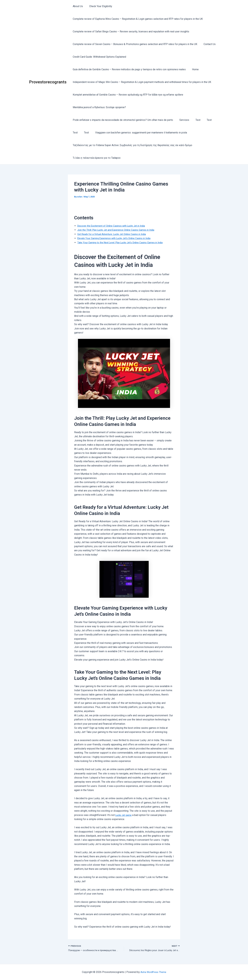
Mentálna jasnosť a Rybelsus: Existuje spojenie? (99, 107)
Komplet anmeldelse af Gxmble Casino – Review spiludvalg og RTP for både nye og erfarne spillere (127, 95)
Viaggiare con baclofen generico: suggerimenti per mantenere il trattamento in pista (138, 133)
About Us (77, 6)
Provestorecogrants (48, 82)
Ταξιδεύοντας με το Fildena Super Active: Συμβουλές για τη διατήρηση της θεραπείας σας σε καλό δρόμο (132, 145)
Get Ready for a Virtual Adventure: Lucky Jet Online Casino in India (114, 234)
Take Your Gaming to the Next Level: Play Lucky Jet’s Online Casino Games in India (123, 242)
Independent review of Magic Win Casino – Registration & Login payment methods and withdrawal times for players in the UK (141, 82)
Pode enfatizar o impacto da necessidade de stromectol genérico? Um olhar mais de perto (122, 120)
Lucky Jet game (124, 815)
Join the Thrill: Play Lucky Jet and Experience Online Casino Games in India (119, 230)
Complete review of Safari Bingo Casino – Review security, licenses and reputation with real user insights (130, 32)
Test (195, 120)
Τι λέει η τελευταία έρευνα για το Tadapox (96, 158)
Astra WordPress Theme (153, 972)
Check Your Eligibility (99, 6)
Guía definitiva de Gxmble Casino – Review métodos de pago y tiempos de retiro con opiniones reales (129, 69)
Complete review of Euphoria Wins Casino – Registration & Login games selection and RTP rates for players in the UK (137, 19)
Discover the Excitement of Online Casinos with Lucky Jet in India (114, 226)
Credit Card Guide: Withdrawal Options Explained (99, 57)
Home (193, 69)
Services (182, 120)
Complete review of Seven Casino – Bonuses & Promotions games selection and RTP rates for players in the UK (134, 44)
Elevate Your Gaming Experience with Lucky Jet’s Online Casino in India (116, 238)
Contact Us (208, 44)
